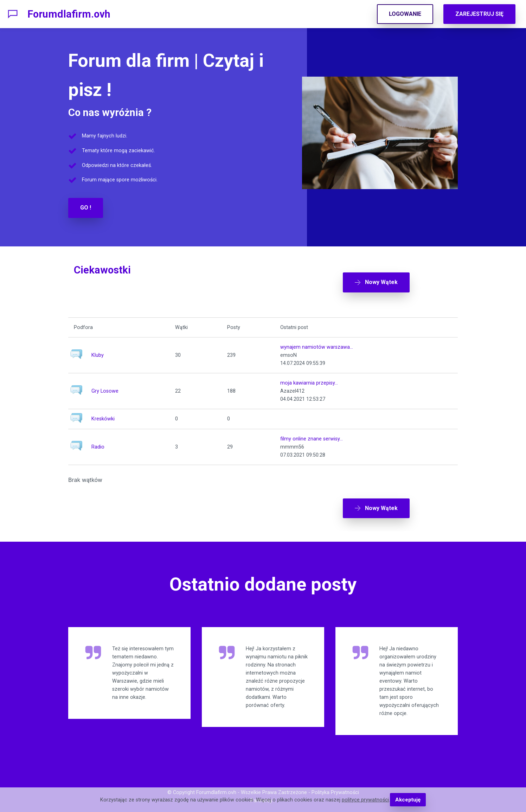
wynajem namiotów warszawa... (317, 344)
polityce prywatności (366, 800)
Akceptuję (408, 800)
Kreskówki (103, 415)
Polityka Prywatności (335, 785)
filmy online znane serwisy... (312, 435)
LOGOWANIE (405, 14)
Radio (98, 443)
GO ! (86, 208)
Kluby (98, 352)
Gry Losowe (105, 388)
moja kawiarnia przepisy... (309, 379)
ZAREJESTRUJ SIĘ (479, 14)
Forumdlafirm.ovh (69, 14)
